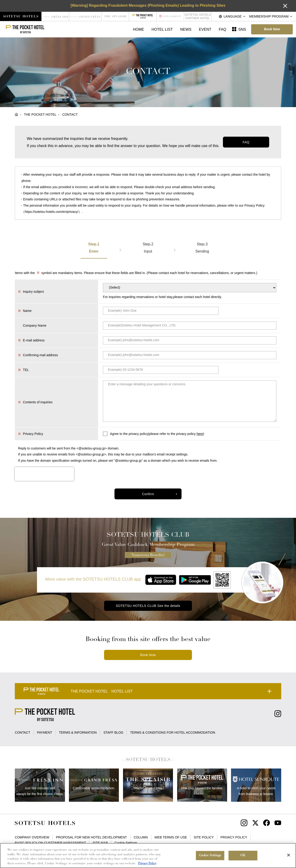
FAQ (222, 29)
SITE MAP (100, 843)
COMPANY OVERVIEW (32, 837)
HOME (139, 29)
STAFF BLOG (113, 732)
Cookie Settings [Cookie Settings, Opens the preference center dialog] (210, 858)
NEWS (186, 29)
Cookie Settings (126, 843)
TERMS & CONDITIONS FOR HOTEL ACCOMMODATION (173, 732)
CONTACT (23, 732)
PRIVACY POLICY (234, 837)
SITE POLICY (204, 837)
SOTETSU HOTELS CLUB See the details (148, 606)
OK (243, 858)
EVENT (205, 29)
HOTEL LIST (162, 29)
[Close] (289, 857)
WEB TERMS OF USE (171, 837)
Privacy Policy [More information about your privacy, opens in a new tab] (147, 866)
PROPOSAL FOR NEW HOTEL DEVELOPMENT (91, 837)
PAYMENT (45, 732)
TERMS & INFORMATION (78, 732)
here (200, 434)
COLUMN (141, 837)
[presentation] (44, 474)
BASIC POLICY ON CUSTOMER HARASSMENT (50, 843)
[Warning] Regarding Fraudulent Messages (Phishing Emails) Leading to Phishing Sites (148, 5)
